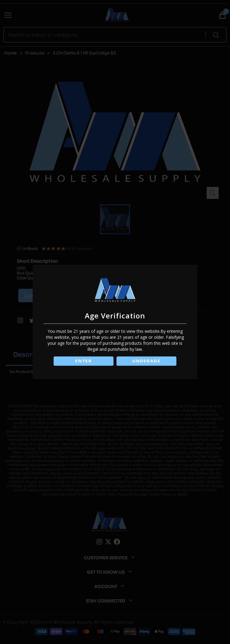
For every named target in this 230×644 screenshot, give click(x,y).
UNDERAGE (147, 361)
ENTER (83, 361)
